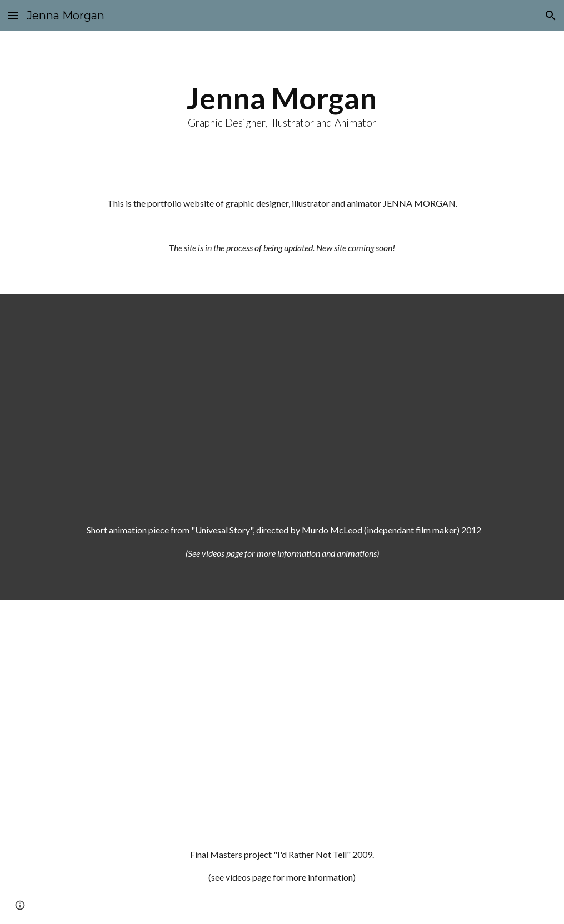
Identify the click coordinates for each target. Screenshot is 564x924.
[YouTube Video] (282, 399)
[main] (282, 105)
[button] (13, 15)
